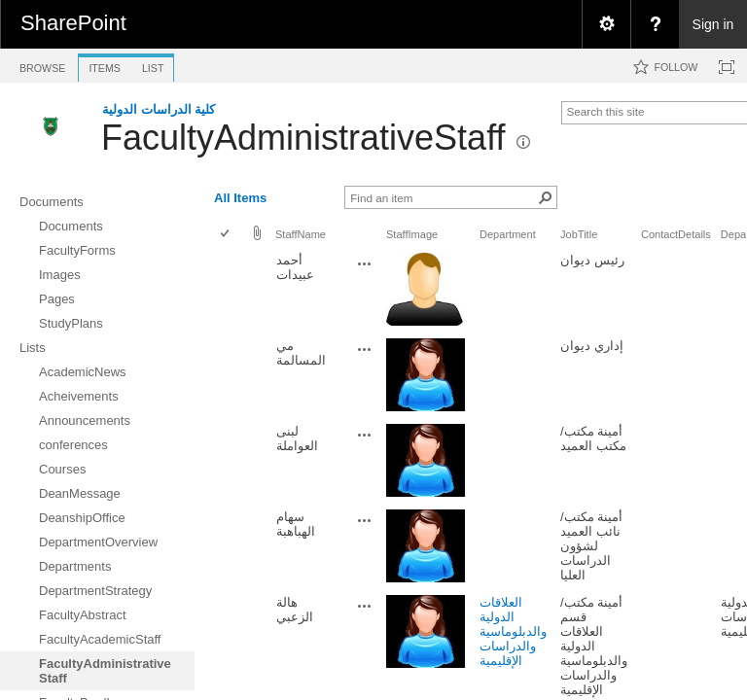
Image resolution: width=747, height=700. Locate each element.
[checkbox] (226, 235)
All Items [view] (240, 198)
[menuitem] (606, 24)
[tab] (42, 65)
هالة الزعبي (295, 610)
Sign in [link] (713, 24)
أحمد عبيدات (295, 267)
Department (508, 234)
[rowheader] (230, 291)
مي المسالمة (301, 353)
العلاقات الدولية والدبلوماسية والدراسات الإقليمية (513, 631)
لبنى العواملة (297, 438)
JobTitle (579, 234)
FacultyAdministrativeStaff (303, 138)
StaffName (301, 234)
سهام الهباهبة (296, 524)
